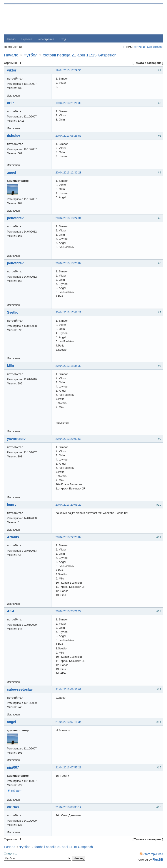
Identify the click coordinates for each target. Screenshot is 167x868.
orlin (11, 103)
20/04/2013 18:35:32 (69, 366)
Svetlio (13, 313)
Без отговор (154, 47)
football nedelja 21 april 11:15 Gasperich (80, 55)
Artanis (13, 538)
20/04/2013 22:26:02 (69, 538)
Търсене (27, 40)
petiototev (16, 218)
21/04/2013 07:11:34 (69, 722)
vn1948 (13, 808)
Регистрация (46, 40)
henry (12, 505)
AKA (11, 612)
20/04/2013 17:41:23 (69, 313)
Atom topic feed (153, 854)
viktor (12, 71)
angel (12, 173)
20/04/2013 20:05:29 (69, 505)
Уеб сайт (17, 791)
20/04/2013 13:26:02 (69, 264)
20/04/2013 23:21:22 (69, 612)
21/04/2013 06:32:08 (69, 690)
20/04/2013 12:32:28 (69, 173)
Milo (11, 366)
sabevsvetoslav (20, 690)
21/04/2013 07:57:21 (69, 768)
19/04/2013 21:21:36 (69, 103)
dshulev (14, 136)
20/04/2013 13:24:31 (69, 218)
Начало (11, 40)
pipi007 (13, 768)
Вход (63, 40)
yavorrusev (17, 439)
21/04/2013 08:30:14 (69, 808)
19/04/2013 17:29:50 (69, 71)
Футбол (31, 55)
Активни (139, 47)
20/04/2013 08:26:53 (69, 136)
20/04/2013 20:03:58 (69, 439)
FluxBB (157, 860)
